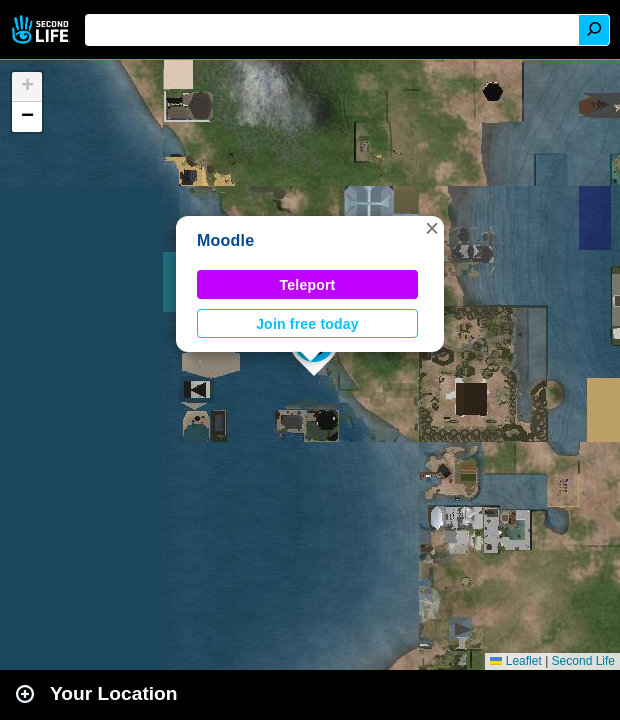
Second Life (42, 29)
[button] (432, 228)
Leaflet (515, 661)
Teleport (308, 285)
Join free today (307, 324)
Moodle (225, 240)
